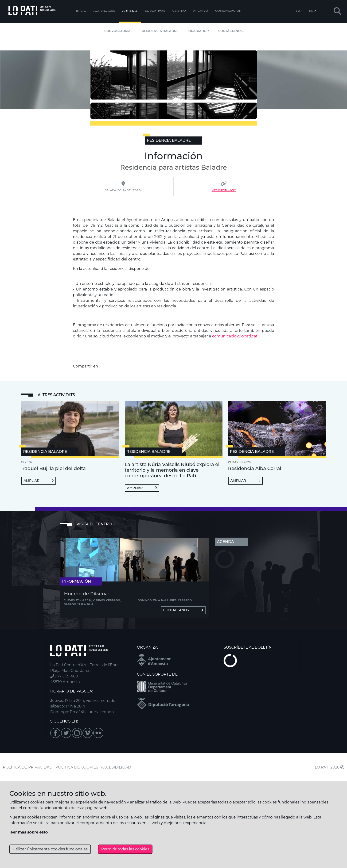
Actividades (104, 11)
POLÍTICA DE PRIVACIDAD (28, 767)
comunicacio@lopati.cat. (235, 336)
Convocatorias (118, 31)
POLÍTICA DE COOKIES (77, 767)
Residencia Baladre (160, 31)
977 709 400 (64, 676)
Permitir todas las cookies (125, 849)
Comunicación (228, 11)
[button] (337, 11)
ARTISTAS (130, 11)
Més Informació (224, 190)
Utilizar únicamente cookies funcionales (50, 849)
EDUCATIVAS (155, 11)
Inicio (81, 11)
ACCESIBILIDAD (116, 767)
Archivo (201, 11)
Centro (179, 11)
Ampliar (39, 481)
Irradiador (198, 31)
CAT (299, 11)
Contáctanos (230, 31)
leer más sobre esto (29, 832)
